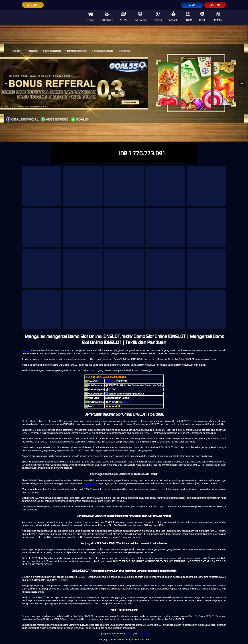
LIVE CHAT (33, 5)
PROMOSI (218, 17)
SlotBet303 (144, 634)
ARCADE (173, 17)
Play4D (130, 634)
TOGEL (202, 17)
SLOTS (123, 17)
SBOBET (109, 381)
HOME (91, 17)
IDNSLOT (26, 350)
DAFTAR (215, 5)
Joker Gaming (90, 483)
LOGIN (192, 5)
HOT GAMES (107, 17)
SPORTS (158, 17)
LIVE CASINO (140, 17)
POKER (188, 17)
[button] (6, 84)
